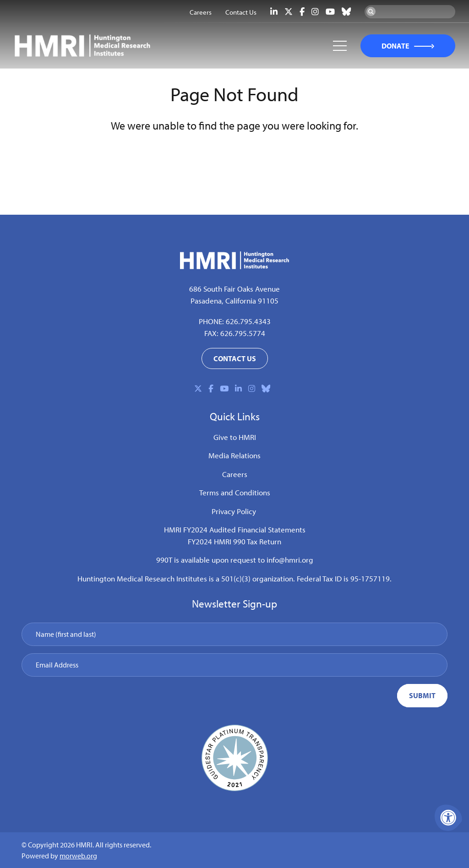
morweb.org (78, 856)
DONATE (395, 46)
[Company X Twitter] (289, 12)
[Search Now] (371, 11)
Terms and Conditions (235, 492)
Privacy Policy (234, 511)
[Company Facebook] (302, 12)
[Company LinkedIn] (274, 12)
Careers (235, 474)
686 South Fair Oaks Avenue (234, 289)
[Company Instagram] (315, 12)
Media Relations (234, 455)
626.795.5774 (243, 333)
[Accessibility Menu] (448, 818)
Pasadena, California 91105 (234, 301)
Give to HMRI (235, 437)
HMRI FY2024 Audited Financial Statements (235, 529)
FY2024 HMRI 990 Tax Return (234, 541)
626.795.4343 (248, 321)
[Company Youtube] (330, 12)
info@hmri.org (290, 560)
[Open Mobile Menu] (340, 46)
